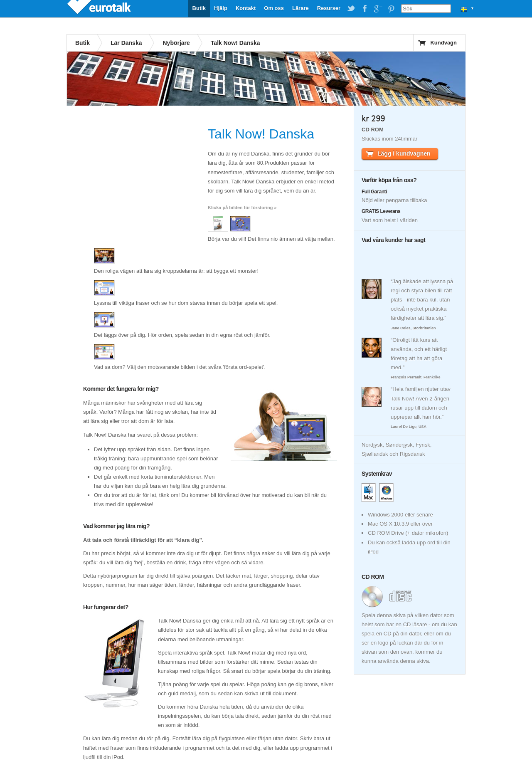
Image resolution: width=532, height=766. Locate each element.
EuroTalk (100, 8)
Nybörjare (176, 43)
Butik (199, 8)
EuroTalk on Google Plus (378, 9)
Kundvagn (443, 43)
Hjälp (221, 8)
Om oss (274, 8)
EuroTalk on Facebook (365, 9)
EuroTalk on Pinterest (391, 9)
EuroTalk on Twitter (351, 9)
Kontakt (246, 8)
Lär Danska (126, 43)
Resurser (329, 8)
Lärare (300, 8)
